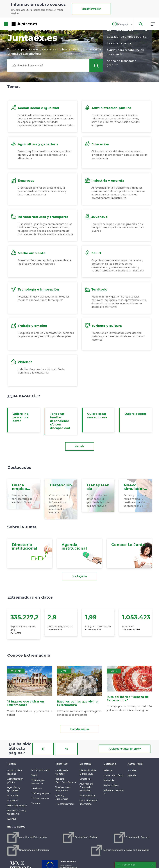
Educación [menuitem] (12, 795)
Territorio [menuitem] (37, 788)
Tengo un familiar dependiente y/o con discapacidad (60, 421)
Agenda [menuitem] (132, 775)
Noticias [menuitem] (132, 770)
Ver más (80, 446)
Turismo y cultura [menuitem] (40, 798)
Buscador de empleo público (127, 37)
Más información (91, 9)
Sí (43, 749)
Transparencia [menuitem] (87, 795)
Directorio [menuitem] (85, 779)
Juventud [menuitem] (12, 819)
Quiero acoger (135, 414)
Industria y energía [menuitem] (17, 805)
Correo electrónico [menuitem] (114, 775)
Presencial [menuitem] (109, 780)
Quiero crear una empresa (97, 416)
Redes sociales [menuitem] (111, 785)
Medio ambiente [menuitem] (40, 770)
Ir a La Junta (79, 576)
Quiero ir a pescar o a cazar (21, 418)
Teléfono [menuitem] (108, 770)
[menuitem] (27, 837)
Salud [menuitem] (34, 775)
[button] (122, 24)
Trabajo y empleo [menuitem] (41, 793)
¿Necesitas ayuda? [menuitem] (65, 804)
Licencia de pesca (119, 43)
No (66, 749)
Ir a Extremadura (80, 729)
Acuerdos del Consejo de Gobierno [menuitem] (86, 787)
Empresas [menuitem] (13, 800)
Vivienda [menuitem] (36, 803)
